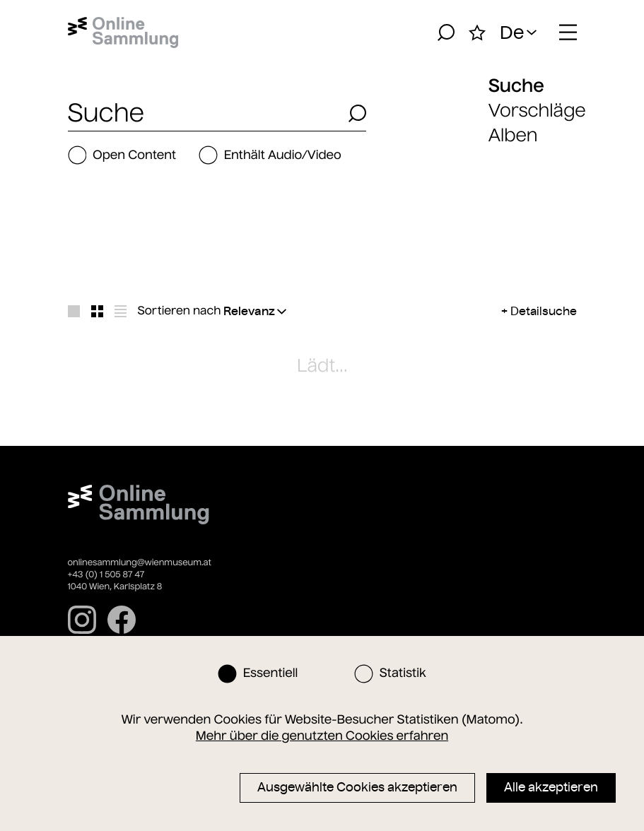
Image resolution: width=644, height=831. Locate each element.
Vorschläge (537, 111)
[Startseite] (123, 33)
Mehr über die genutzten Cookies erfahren (322, 736)
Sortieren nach (180, 311)
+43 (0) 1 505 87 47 (106, 575)
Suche (516, 86)
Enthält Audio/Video (270, 155)
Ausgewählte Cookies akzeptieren (357, 787)
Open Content (122, 155)
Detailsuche (544, 311)
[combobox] (204, 113)
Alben (513, 135)
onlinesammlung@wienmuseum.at (140, 563)
